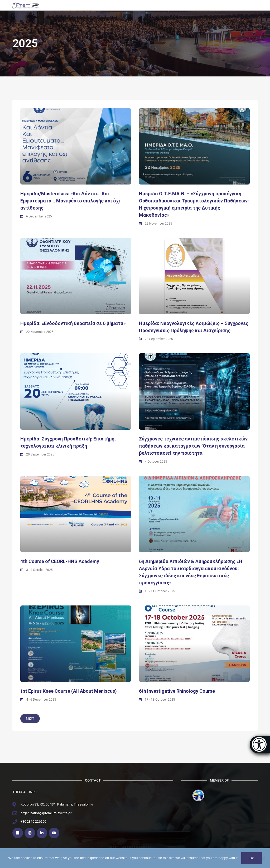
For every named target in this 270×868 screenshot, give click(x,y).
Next (30, 718)
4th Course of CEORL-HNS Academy (60, 561)
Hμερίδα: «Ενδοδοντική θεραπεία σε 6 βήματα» (73, 323)
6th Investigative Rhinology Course (177, 691)
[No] (263, 858)
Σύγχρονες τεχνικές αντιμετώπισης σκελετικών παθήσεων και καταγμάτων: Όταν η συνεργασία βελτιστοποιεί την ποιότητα (193, 446)
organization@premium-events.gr (46, 813)
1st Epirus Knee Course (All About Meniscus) (69, 691)
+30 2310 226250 (33, 821)
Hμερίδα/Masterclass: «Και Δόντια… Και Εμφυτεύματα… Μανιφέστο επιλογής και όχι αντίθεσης (70, 201)
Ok (252, 858)
